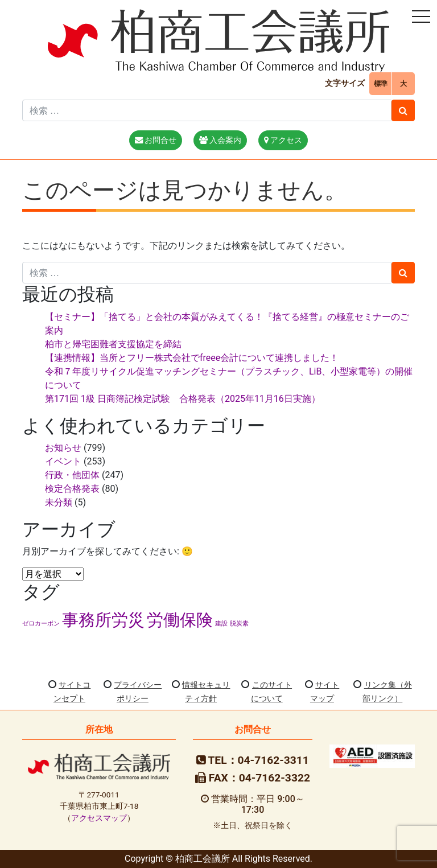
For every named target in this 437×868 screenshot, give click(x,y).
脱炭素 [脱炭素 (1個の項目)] (239, 624)
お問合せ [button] (156, 140)
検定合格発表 (72, 489)
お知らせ (63, 448)
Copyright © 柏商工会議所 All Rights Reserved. (218, 859)
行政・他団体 (72, 475)
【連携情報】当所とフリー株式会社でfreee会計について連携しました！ (192, 358)
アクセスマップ (99, 818)
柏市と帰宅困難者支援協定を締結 (113, 344)
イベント (63, 461)
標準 (381, 84)
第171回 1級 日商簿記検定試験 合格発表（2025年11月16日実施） (183, 399)
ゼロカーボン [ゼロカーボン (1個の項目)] (41, 624)
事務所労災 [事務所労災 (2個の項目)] (103, 620)
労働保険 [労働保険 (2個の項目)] (180, 620)
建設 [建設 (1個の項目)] (221, 624)
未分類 (59, 502)
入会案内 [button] (220, 140)
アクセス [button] (283, 140)
